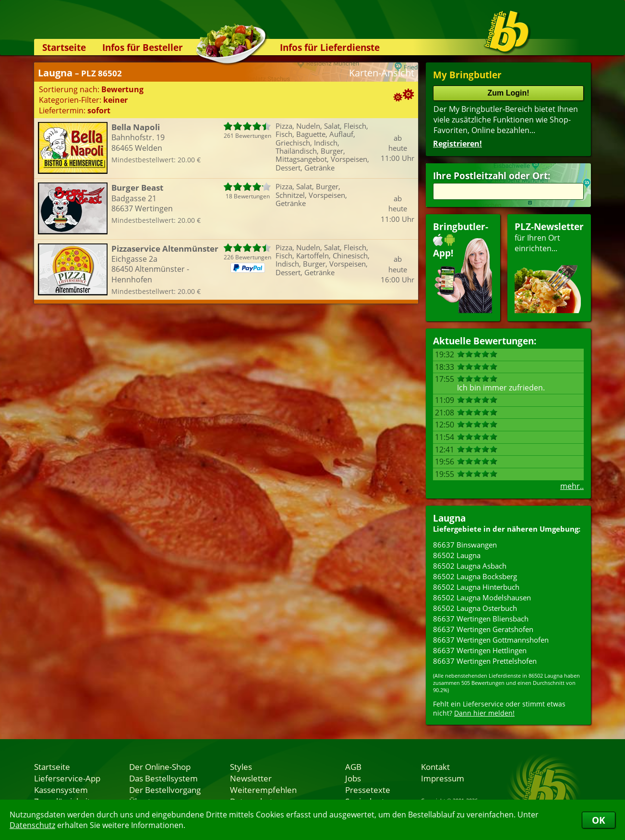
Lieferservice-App (67, 778)
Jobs (353, 778)
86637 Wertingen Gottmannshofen (491, 640)
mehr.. (572, 486)
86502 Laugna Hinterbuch (476, 587)
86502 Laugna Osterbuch (475, 608)
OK (599, 820)
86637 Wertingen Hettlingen (480, 650)
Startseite (64, 47)
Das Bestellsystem (163, 778)
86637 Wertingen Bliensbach (481, 619)
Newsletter (251, 778)
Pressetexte (368, 790)
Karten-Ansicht (382, 73)
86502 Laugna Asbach (470, 566)
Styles (241, 767)
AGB (353, 767)
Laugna (449, 518)
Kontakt (435, 767)
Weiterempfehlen (263, 790)
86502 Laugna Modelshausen (482, 597)
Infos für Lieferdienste (330, 47)
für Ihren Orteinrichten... (549, 267)
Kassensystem (61, 790)
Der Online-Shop (160, 767)
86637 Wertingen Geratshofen (483, 629)
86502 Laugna (457, 555)
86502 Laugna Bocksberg (475, 576)
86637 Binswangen (465, 545)
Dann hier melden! (484, 713)
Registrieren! (457, 144)
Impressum (443, 778)
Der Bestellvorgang (165, 790)
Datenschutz (32, 825)
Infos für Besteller (143, 47)
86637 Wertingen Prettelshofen (485, 661)
